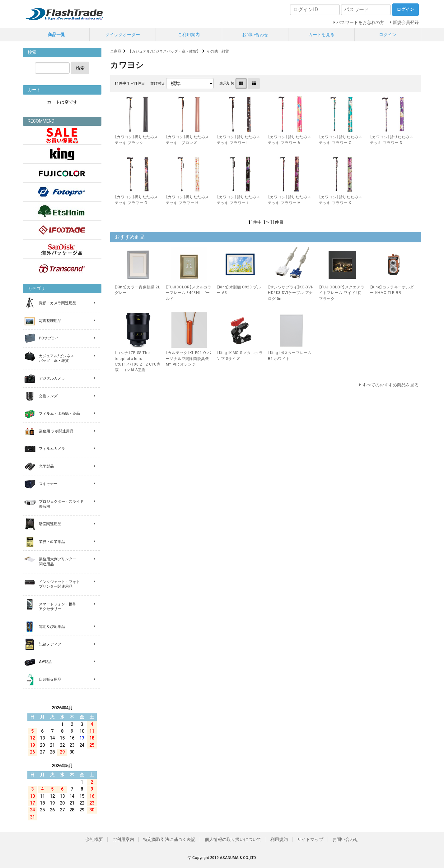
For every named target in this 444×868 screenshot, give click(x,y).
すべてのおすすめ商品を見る (390, 385)
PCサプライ (49, 338)
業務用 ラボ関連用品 (56, 431)
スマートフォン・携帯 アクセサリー (58, 607)
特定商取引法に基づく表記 (169, 839)
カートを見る (321, 35)
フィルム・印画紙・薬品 (59, 413)
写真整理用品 (50, 321)
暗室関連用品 (50, 524)
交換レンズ (48, 396)
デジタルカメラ (52, 378)
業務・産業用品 (52, 542)
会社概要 (94, 839)
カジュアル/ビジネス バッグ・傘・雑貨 (56, 358)
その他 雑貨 (218, 51)
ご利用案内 (189, 35)
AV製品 (45, 662)
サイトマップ (310, 839)
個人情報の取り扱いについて (233, 839)
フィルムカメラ (52, 449)
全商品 (116, 51)
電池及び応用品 (52, 627)
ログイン (388, 35)
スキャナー (48, 484)
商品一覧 (56, 35)
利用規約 (279, 839)
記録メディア (50, 644)
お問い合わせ (255, 35)
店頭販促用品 (50, 679)
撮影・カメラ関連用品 (58, 303)
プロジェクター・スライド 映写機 (61, 504)
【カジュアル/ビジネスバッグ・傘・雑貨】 (164, 51)
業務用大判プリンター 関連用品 (58, 562)
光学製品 (46, 466)
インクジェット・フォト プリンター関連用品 (59, 584)
